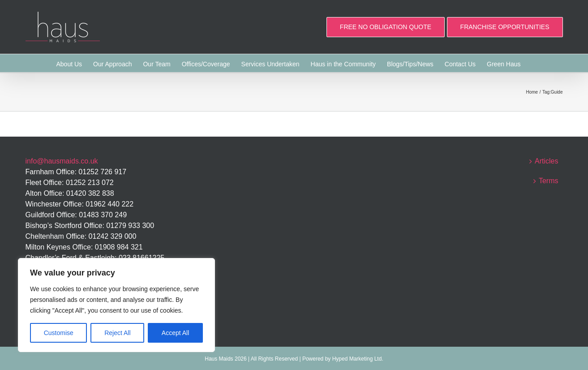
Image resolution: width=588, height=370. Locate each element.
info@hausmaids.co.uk (62, 161)
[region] (116, 305)
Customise (59, 333)
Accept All (175, 333)
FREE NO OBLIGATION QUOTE (386, 27)
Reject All (117, 333)
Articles (546, 161)
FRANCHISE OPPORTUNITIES (505, 27)
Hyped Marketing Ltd (357, 359)
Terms (549, 181)
